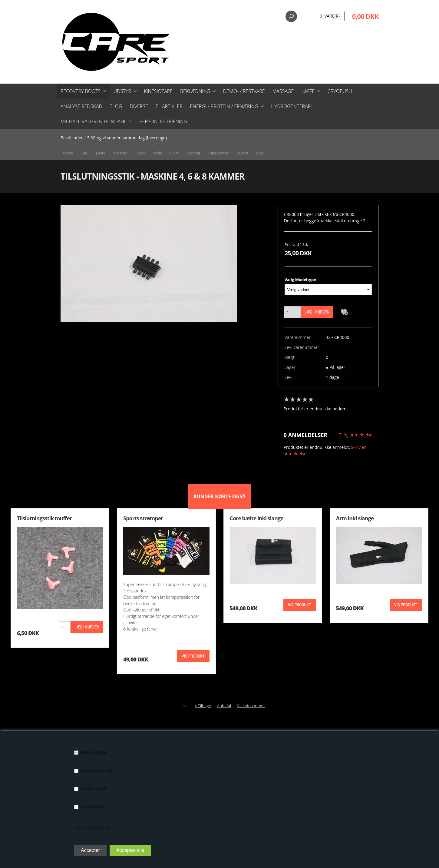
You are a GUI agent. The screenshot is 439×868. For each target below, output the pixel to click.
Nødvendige (94, 752)
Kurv (84, 153)
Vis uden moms (251, 706)
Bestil (101, 153)
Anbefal (224, 706)
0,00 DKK (365, 16)
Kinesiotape (158, 91)
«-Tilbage (203, 706)
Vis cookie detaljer (92, 827)
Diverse (139, 106)
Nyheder (120, 153)
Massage (283, 91)
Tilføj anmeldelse (356, 435)
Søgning (193, 153)
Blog (116, 106)
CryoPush (340, 91)
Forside (67, 153)
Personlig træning (163, 121)
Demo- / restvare (244, 91)
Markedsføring (96, 770)
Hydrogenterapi (291, 106)
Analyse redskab (81, 106)
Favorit (243, 153)
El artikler (169, 106)
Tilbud (140, 153)
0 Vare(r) (330, 16)
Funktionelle (94, 788)
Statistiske (92, 807)
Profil (157, 153)
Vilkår (174, 153)
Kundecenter (218, 153)
